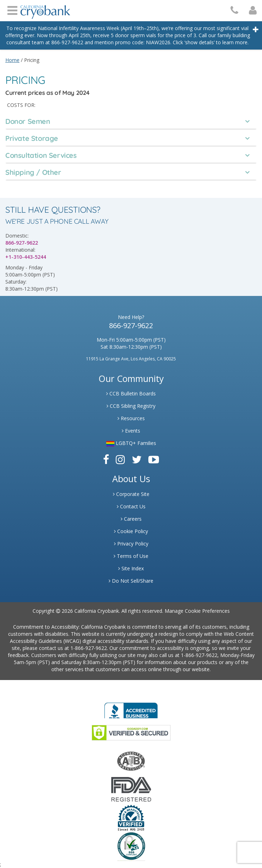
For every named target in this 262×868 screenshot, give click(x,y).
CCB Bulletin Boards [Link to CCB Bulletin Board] (131, 393)
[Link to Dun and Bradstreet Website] (131, 817)
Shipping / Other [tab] (33, 172)
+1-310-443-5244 (26, 257)
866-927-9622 (22, 243)
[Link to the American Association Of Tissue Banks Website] (131, 761)
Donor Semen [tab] (28, 121)
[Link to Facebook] (106, 459)
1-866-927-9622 (89, 648)
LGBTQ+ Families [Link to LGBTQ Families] (131, 443)
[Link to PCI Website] (131, 846)
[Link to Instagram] (120, 459)
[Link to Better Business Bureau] (131, 708)
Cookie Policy (131, 531)
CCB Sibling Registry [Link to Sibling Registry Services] (131, 406)
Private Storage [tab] (32, 138)
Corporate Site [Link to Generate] (131, 494)
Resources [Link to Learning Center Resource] (131, 418)
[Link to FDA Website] (131, 789)
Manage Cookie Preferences (197, 611)
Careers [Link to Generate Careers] (131, 519)
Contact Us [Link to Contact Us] (131, 506)
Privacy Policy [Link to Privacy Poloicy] (131, 544)
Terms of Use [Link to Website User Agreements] (131, 556)
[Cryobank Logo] (45, 9)
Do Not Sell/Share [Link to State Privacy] (131, 581)
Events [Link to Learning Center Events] (131, 431)
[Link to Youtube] (154, 459)
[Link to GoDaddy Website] (131, 732)
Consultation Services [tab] (41, 155)
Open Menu (12, 10)
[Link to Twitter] (137, 459)
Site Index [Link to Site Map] (131, 568)
